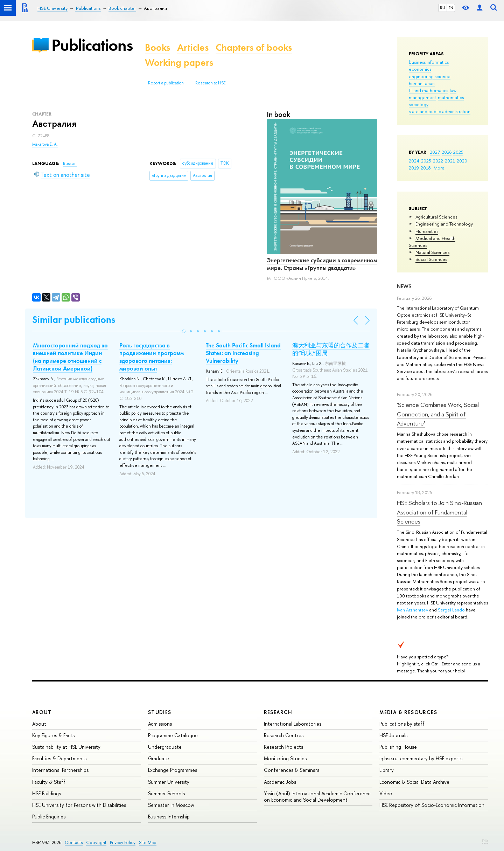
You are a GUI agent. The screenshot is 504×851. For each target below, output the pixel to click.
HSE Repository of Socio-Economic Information (432, 805)
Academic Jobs (280, 782)
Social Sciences (431, 259)
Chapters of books (254, 47)
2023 (426, 161)
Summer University (169, 782)
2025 (458, 152)
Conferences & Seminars (292, 770)
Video (386, 793)
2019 (414, 168)
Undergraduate (165, 747)
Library (387, 770)
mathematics (451, 97)
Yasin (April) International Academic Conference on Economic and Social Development (317, 797)
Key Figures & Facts (53, 735)
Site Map (148, 842)
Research (278, 712)
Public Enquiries (49, 817)
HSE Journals (393, 735)
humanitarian (422, 83)
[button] (184, 331)
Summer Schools (166, 793)
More (439, 168)
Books (157, 47)
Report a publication (166, 83)
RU (443, 8)
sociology (419, 104)
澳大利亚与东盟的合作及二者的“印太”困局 (331, 349)
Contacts (74, 842)
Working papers (179, 63)
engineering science (430, 76)
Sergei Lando (451, 610)
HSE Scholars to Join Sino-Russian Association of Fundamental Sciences (439, 512)
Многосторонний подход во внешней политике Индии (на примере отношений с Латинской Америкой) (70, 357)
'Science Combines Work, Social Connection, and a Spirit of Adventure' (438, 414)
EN (451, 8)
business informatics (429, 62)
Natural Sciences (432, 252)
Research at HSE (211, 83)
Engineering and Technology (444, 224)
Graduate (159, 758)
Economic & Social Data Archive (414, 782)
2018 (426, 168)
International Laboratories (293, 724)
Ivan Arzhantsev (412, 610)
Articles (193, 47)
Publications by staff (402, 724)
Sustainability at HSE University (66, 747)
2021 (450, 161)
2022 (438, 161)
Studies (160, 712)
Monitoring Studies (285, 758)
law (453, 90)
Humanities (427, 231)
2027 (435, 152)
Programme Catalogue (173, 735)
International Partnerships (60, 770)
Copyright (96, 842)
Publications (92, 45)
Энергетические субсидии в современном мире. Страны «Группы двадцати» (322, 264)
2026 (447, 152)
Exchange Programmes (173, 770)
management (422, 97)
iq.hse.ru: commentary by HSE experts (421, 758)
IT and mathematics (428, 90)
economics (420, 69)
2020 (462, 161)
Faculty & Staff (49, 782)
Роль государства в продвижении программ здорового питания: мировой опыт (152, 357)
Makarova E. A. (45, 144)
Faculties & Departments (59, 758)
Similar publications (74, 320)
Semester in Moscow (171, 805)
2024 (414, 161)
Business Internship (169, 817)
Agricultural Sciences (436, 217)
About (42, 712)
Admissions (160, 724)
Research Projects (283, 747)
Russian (70, 164)
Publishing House (398, 747)
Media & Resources (408, 712)
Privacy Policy (123, 842)
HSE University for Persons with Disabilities (79, 805)
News (404, 286)
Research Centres (284, 735)
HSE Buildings (47, 793)
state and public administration (440, 111)
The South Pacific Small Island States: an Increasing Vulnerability (243, 353)
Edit (485, 841)
